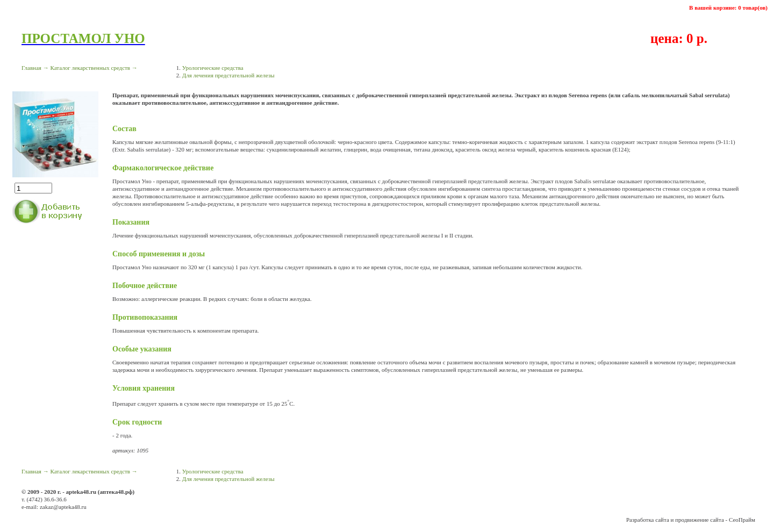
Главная (31, 68)
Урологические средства (213, 68)
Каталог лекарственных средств (90, 68)
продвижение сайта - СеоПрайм (715, 520)
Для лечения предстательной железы (228, 75)
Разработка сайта (648, 520)
